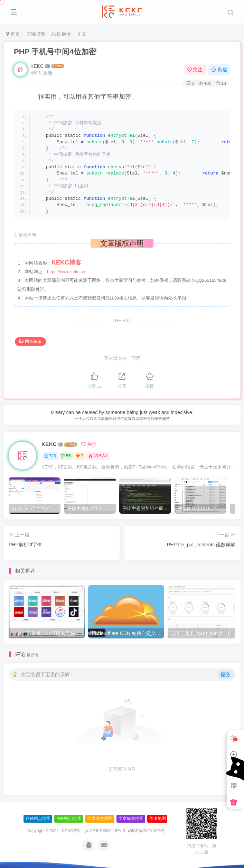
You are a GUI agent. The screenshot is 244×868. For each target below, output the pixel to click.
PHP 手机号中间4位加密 (55, 52)
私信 (219, 70)
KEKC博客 (72, 830)
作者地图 (158, 818)
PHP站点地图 (69, 818)
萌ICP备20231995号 (146, 830)
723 (50, 456)
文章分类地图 (100, 818)
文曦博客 (36, 34)
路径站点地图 (38, 818)
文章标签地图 (131, 818)
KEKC (37, 66)
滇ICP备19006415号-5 (105, 830)
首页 (13, 34)
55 (66, 456)
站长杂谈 (61, 34)
